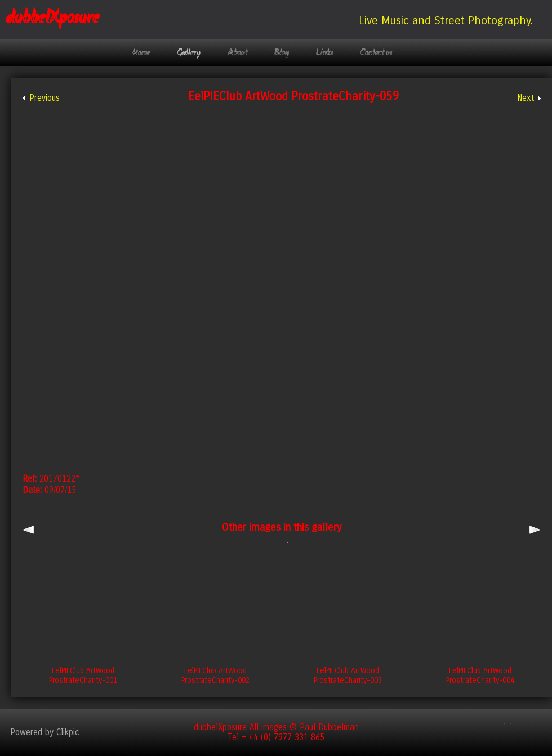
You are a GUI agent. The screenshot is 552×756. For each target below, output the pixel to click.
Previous (44, 98)
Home (141, 53)
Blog (282, 53)
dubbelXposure (52, 19)
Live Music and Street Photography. (446, 20)
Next (526, 98)
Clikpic (68, 732)
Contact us (377, 53)
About (237, 53)
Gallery (189, 53)
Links (325, 53)
